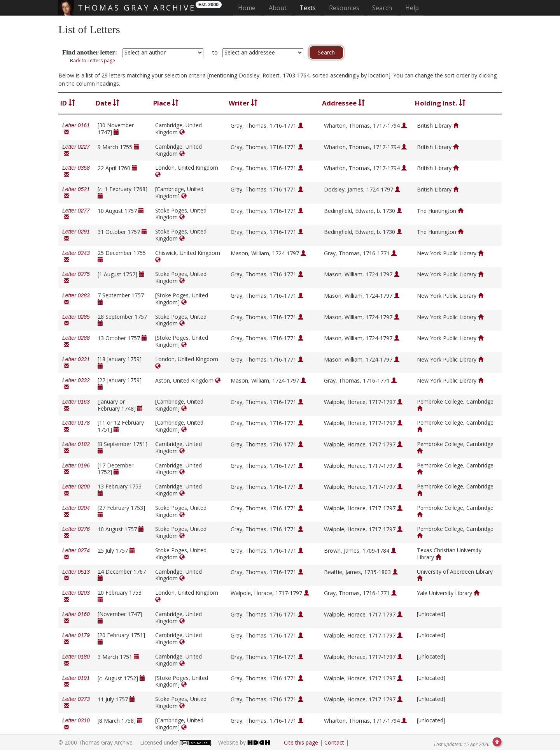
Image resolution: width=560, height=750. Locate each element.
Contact (334, 742)
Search (382, 8)
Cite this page (301, 742)
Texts (308, 8)
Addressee (343, 103)
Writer (243, 103)
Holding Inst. (440, 103)
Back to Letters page (93, 61)
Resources (344, 8)
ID (68, 103)
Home (249, 8)
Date (108, 103)
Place (166, 103)
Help (412, 8)
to (215, 52)
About (278, 8)
